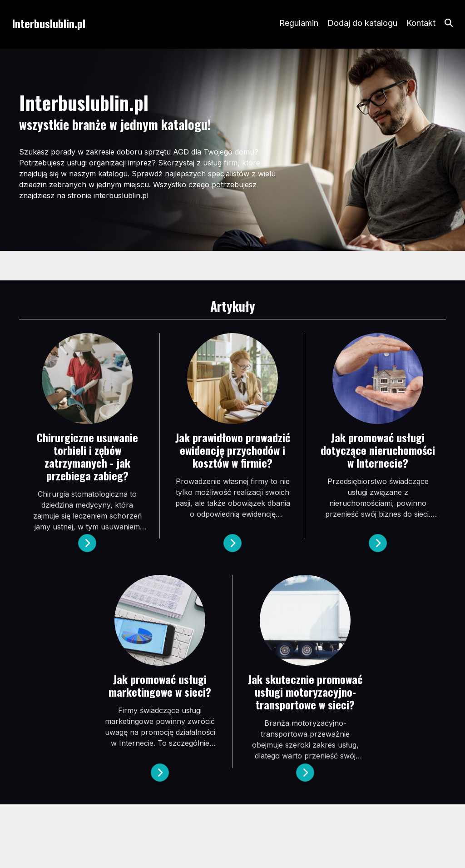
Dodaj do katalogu (362, 23)
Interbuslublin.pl (49, 23)
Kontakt (421, 23)
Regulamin (299, 23)
